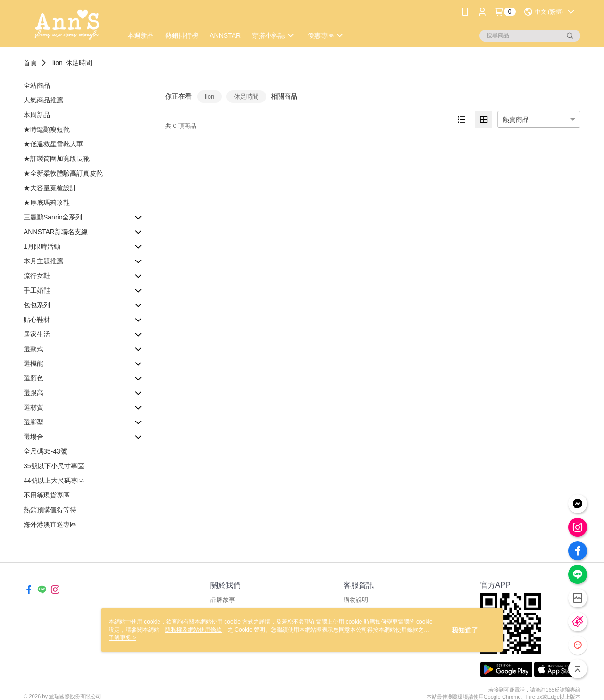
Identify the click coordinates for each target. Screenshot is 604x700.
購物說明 (356, 600)
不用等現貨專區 (47, 495)
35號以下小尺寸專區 (54, 466)
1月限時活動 (42, 246)
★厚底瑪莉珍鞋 (47, 202)
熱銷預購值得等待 (50, 510)
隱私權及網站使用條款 (193, 630)
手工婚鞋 (37, 290)
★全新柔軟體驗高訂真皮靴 (63, 173)
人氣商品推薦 (43, 100)
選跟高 (34, 393)
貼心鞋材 (37, 320)
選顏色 (34, 378)
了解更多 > (122, 638)
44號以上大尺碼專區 (54, 481)
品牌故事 (223, 600)
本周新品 (37, 115)
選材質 (34, 407)
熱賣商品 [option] (516, 119)
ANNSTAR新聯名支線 (56, 232)
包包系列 (37, 305)
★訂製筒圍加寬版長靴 (57, 159)
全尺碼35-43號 (45, 451)
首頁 (30, 63)
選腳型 (34, 422)
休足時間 (79, 63)
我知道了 (465, 630)
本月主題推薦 (43, 261)
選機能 (34, 363)
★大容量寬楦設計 (50, 188)
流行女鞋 (37, 276)
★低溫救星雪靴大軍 (53, 144)
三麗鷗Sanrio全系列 (53, 217)
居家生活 (37, 334)
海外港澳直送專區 (50, 524)
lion (58, 63)
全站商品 (37, 85)
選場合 (34, 437)
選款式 (34, 349)
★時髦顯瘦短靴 (47, 129)
